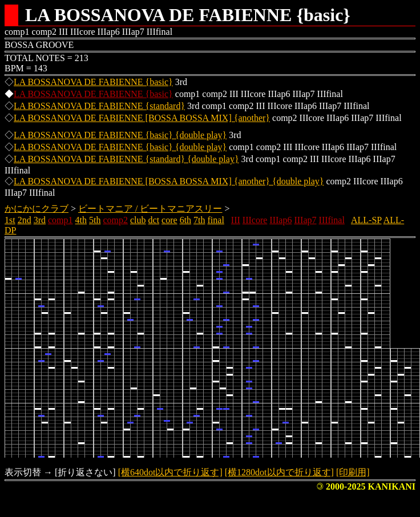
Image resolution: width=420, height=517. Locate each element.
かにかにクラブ (37, 209)
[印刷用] (353, 472)
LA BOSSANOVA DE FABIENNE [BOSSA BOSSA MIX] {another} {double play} (169, 181)
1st (10, 220)
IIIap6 (280, 220)
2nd (25, 220)
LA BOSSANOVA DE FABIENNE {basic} (93, 82)
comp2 (115, 220)
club (138, 220)
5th (95, 220)
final (216, 220)
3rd (40, 220)
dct (154, 220)
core (169, 220)
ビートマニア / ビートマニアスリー (150, 209)
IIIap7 (305, 220)
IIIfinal (332, 220)
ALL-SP (366, 220)
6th (185, 220)
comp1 (60, 220)
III (236, 220)
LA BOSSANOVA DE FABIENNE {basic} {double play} (120, 135)
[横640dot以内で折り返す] (170, 472)
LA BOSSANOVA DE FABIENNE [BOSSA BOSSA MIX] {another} (142, 118)
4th (81, 220)
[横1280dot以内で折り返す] (279, 472)
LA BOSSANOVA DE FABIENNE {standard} (99, 106)
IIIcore (255, 220)
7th (199, 220)
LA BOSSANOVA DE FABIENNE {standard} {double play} (126, 159)
